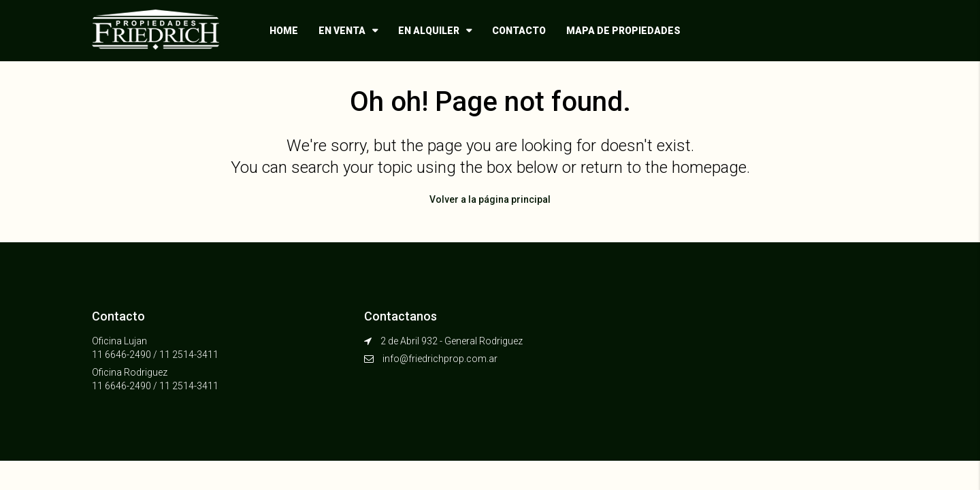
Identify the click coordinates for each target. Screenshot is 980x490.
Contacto (519, 31)
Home (284, 31)
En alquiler (429, 31)
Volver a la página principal (490, 199)
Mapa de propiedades (623, 31)
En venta (342, 31)
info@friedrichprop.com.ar (440, 359)
